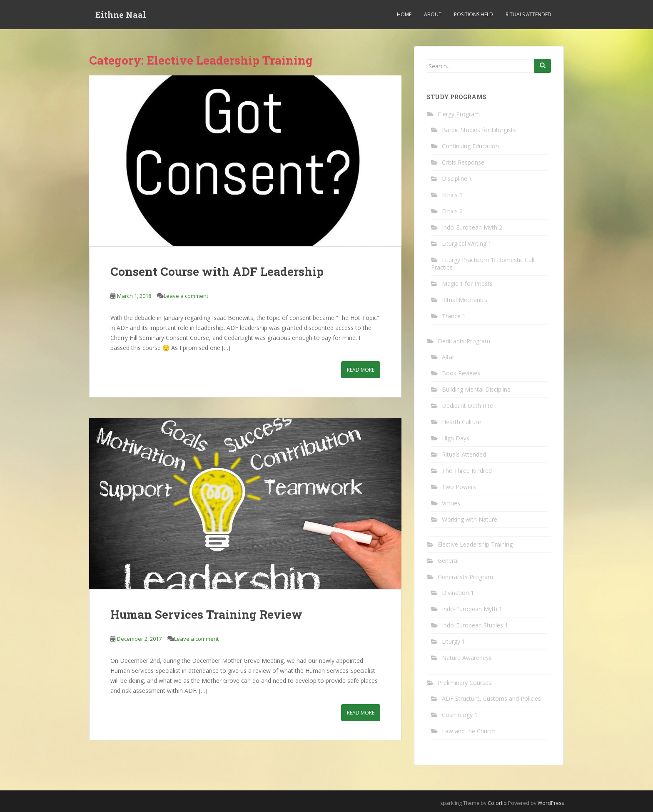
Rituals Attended (528, 14)
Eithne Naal (121, 15)
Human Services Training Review (206, 614)
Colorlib (497, 803)
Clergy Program (459, 114)
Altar (448, 357)
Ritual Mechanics (465, 300)
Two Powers (459, 487)
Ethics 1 (452, 195)
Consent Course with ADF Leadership (217, 271)
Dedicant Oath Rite (467, 406)
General (448, 561)
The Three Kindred (467, 471)
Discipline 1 (457, 179)
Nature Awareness (467, 658)
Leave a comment (186, 296)
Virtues (451, 503)
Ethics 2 (452, 211)
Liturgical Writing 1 (467, 244)
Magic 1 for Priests (467, 284)
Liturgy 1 (454, 641)
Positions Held (474, 14)
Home (404, 14)
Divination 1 (458, 593)
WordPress (551, 803)
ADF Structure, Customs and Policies (491, 698)
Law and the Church (469, 731)
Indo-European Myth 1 (472, 609)
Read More (361, 370)
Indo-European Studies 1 (475, 625)
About (433, 14)
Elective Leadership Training (475, 544)
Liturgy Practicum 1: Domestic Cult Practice (483, 264)
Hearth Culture (461, 422)
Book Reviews (461, 373)
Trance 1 (454, 316)
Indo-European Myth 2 (472, 227)
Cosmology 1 (460, 715)
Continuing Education (470, 146)
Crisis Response (463, 162)
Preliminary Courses (465, 683)
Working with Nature (470, 519)
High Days (456, 438)
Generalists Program (465, 577)
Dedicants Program (464, 341)
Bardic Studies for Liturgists (479, 130)
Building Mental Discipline (476, 389)
